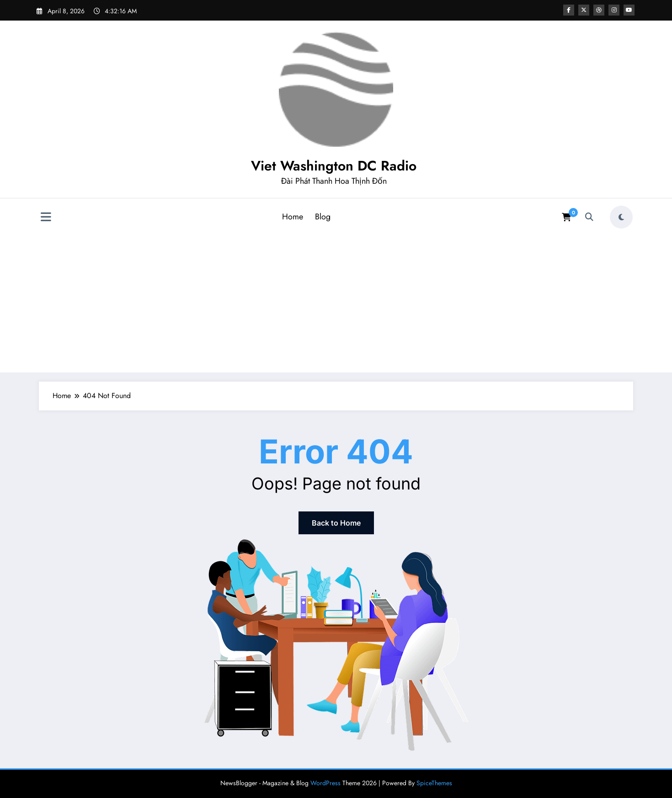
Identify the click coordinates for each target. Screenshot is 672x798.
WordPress (325, 783)
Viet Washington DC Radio (334, 166)
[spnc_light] (621, 217)
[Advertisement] (336, 301)
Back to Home (336, 523)
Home (293, 217)
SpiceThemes (434, 783)
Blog (323, 217)
